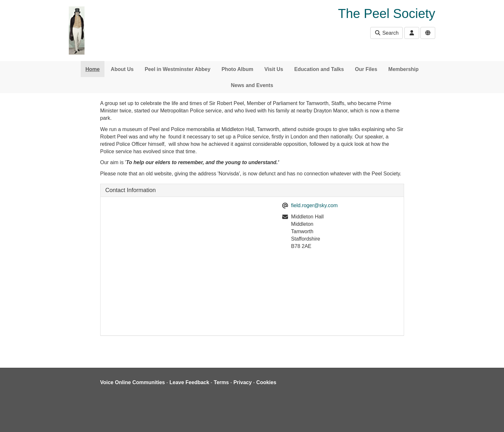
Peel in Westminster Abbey (178, 69)
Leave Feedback (189, 382)
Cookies (266, 382)
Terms (221, 382)
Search (387, 33)
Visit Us (274, 69)
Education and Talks (319, 69)
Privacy (243, 382)
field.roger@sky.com (315, 205)
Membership (403, 69)
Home (93, 69)
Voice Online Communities (133, 382)
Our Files (366, 69)
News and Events (252, 85)
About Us (122, 69)
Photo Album (237, 69)
